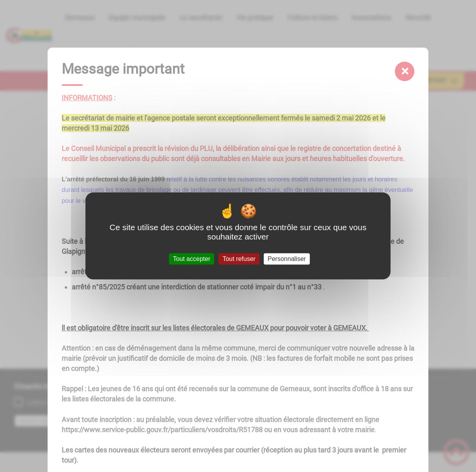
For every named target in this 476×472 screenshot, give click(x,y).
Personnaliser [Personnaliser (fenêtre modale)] (287, 259)
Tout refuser (239, 259)
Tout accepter (192, 259)
